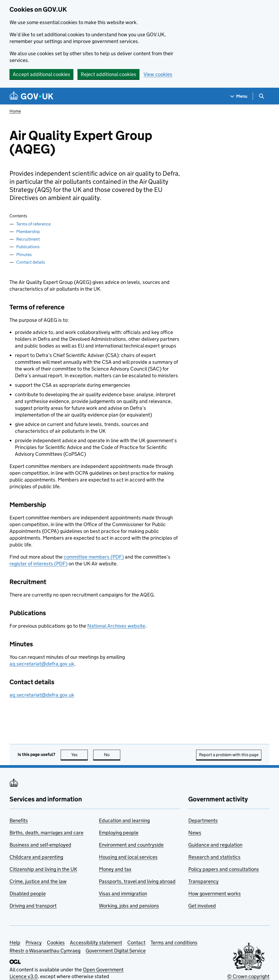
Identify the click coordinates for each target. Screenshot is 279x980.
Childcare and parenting (36, 857)
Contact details (31, 262)
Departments (203, 820)
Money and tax (115, 869)
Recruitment (28, 239)
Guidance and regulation (215, 845)
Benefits (19, 820)
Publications (28, 247)
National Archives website (116, 626)
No (112, 755)
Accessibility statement (96, 943)
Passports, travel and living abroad (137, 881)
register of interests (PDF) (38, 564)
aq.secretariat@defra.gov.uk (42, 664)
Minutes (24, 255)
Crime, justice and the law (38, 881)
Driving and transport (33, 906)
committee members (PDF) (94, 557)
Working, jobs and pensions (129, 906)
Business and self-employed (40, 845)
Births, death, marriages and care (46, 833)
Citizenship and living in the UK (43, 869)
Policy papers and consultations (224, 869)
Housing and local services (128, 857)
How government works (215, 894)
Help (15, 943)
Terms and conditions (174, 943)
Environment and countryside (131, 845)
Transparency (203, 881)
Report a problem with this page (229, 755)
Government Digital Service (116, 951)
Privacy (34, 943)
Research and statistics (214, 857)
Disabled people (28, 894)
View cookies (158, 74)
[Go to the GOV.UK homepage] (31, 96)
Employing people (119, 833)
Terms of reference (33, 224)
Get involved (202, 906)
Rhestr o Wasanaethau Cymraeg (45, 951)
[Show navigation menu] (239, 96)
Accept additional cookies (41, 74)
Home (15, 111)
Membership (28, 232)
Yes (80, 755)
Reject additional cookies (108, 74)
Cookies (56, 943)
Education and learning (124, 820)
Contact (136, 943)
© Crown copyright (248, 976)
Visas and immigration (123, 894)
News (195, 833)
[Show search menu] (261, 96)
